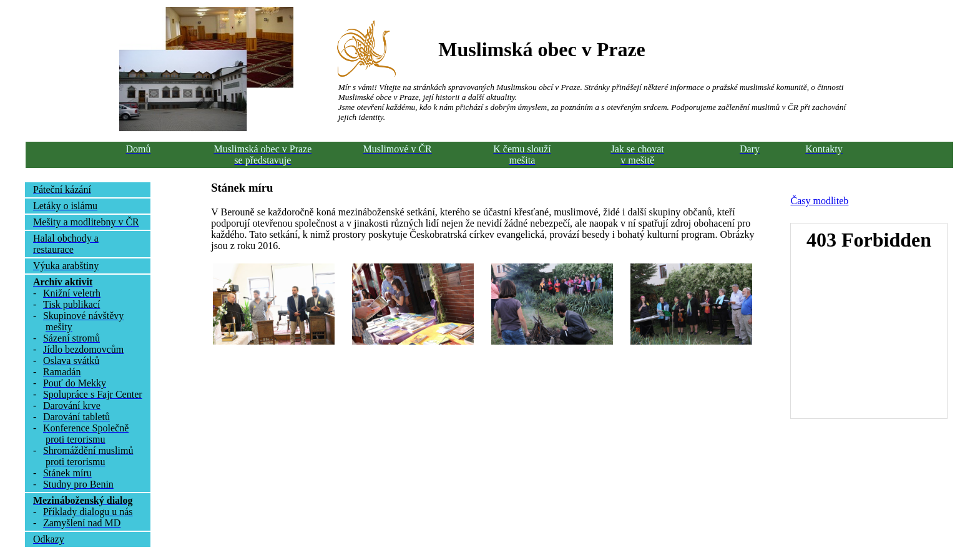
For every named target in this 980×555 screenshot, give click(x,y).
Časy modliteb (819, 201)
